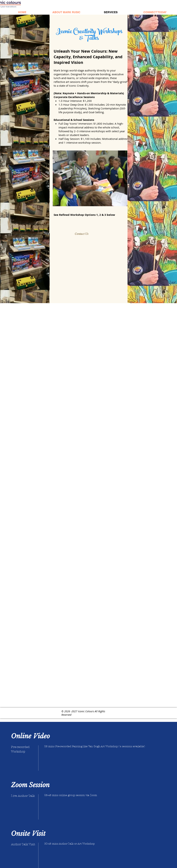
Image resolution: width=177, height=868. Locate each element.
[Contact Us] (82, 234)
